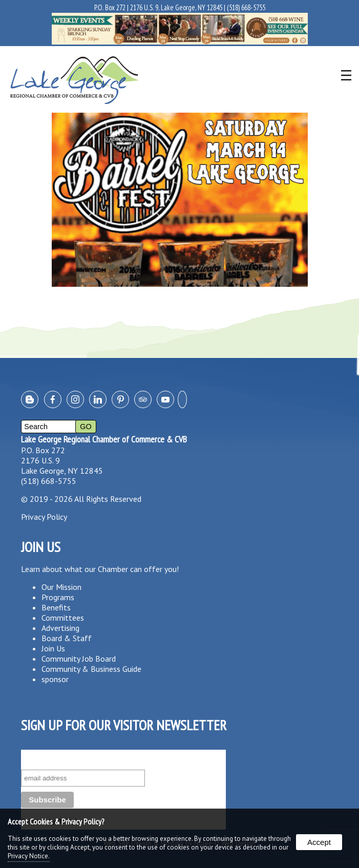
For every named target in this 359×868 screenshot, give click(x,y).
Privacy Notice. (29, 856)
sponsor (55, 679)
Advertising (60, 628)
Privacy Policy (44, 517)
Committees (63, 618)
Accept (319, 842)
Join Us (53, 648)
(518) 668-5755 (246, 7)
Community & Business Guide (91, 669)
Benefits (56, 607)
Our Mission (61, 587)
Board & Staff (67, 638)
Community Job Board (79, 659)
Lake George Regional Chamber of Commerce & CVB (104, 439)
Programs (58, 597)
